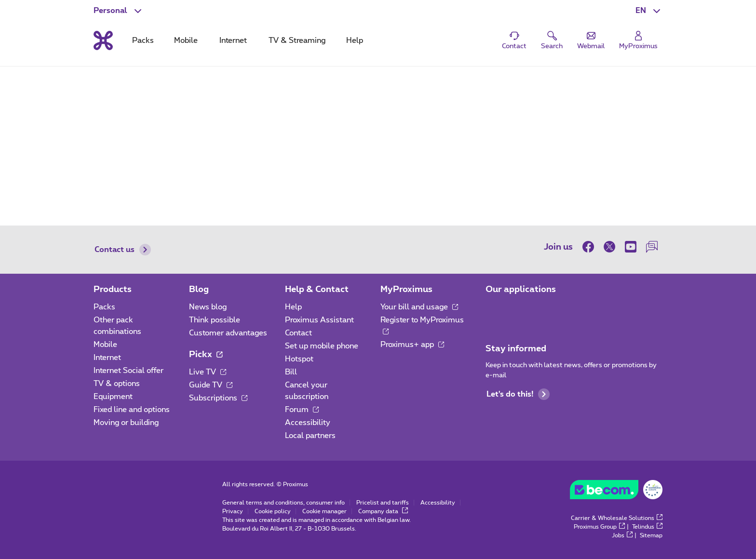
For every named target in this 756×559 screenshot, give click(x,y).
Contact (298, 333)
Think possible (215, 320)
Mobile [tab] (186, 40)
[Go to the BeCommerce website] (616, 492)
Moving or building (126, 423)
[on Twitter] (609, 247)
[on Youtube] (631, 247)
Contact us (123, 250)
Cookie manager (324, 511)
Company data (383, 511)
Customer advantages (228, 333)
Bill (291, 372)
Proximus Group (599, 527)
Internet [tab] (233, 40)
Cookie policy (273, 511)
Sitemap (651, 535)
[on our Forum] (652, 247)
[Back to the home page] (103, 40)
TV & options (117, 384)
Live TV (208, 372)
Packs (104, 307)
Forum (302, 410)
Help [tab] (355, 40)
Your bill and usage (419, 307)
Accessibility (308, 423)
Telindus (647, 527)
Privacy (233, 511)
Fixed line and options (132, 410)
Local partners (310, 436)
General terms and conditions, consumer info (283, 503)
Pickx (206, 355)
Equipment (113, 397)
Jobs (622, 535)
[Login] (638, 41)
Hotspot (299, 359)
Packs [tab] (143, 40)
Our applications (521, 290)
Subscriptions (218, 398)
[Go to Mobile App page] (494, 310)
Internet (107, 358)
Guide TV (211, 385)
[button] (649, 11)
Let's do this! (518, 394)
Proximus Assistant (319, 320)
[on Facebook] (591, 247)
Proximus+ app (412, 345)
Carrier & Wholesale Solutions (617, 518)
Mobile (105, 345)
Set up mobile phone (322, 346)
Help (293, 307)
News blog (208, 307)
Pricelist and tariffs (383, 503)
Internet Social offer (128, 371)
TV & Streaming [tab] (297, 40)
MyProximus (406, 290)
